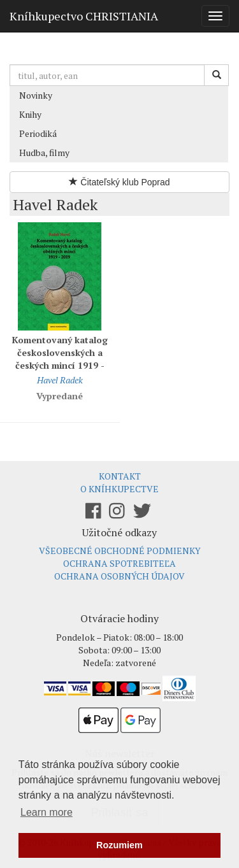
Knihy (30, 114)
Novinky (36, 95)
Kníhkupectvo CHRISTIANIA (84, 16)
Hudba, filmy (44, 153)
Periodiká (38, 133)
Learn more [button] (47, 812)
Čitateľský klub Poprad (119, 182)
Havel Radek (60, 380)
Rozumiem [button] (119, 845)
